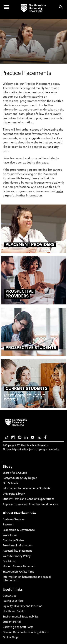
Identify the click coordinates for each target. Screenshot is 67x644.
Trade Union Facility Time (18, 572)
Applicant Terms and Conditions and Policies (30, 504)
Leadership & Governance (19, 530)
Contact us (9, 596)
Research (8, 525)
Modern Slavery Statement (19, 567)
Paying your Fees (13, 601)
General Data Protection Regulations (26, 632)
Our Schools (10, 483)
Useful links (13, 590)
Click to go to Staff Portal (18, 627)
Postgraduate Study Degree (20, 478)
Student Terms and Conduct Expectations (28, 499)
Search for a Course (15, 473)
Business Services (14, 520)
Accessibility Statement (17, 551)
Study (8, 467)
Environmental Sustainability (21, 617)
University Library (14, 494)
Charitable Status (13, 541)
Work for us (10, 535)
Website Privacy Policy (17, 556)
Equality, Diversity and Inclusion (23, 606)
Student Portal (12, 622)
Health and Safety (14, 611)
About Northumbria (19, 513)
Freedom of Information (18, 546)
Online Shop (10, 638)
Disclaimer (9, 562)
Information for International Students (27, 489)
